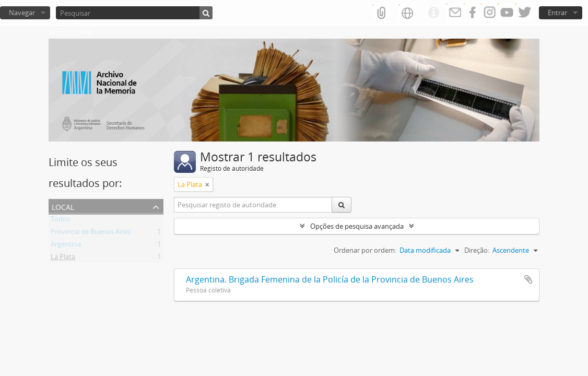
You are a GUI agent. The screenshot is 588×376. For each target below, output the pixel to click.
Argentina (66, 246)
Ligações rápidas (433, 13)
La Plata (63, 258)
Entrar (557, 13)
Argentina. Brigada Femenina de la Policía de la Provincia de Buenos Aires (330, 279)
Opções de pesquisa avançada (357, 226)
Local (63, 206)
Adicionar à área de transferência (528, 279)
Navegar (22, 13)
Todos (60, 221)
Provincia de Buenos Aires (91, 233)
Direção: (477, 250)
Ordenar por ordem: (365, 250)
